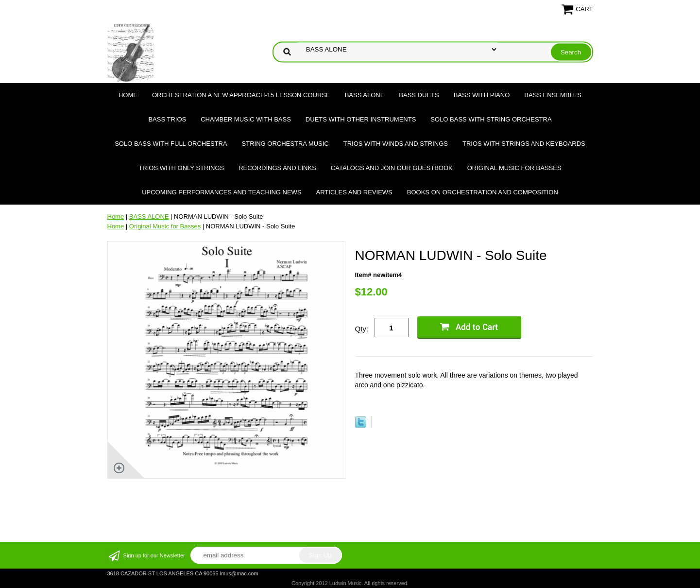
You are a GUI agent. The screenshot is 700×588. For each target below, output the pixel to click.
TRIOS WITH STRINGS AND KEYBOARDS (524, 144)
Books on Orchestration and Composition (483, 192)
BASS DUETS (419, 95)
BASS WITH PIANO (482, 95)
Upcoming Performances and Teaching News (222, 192)
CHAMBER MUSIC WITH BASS (246, 119)
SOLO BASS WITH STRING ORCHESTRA (491, 119)
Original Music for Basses (514, 168)
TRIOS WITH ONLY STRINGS (181, 168)
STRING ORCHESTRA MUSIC (285, 144)
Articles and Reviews (354, 192)
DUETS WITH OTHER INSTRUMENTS (361, 119)
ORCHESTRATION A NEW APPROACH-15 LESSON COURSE (241, 95)
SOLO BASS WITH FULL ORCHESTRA (171, 144)
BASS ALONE (365, 95)
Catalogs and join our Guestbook (392, 168)
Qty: (362, 329)
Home (128, 95)
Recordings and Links (277, 168)
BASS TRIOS (167, 119)
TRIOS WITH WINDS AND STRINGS (396, 144)
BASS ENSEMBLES (553, 95)
